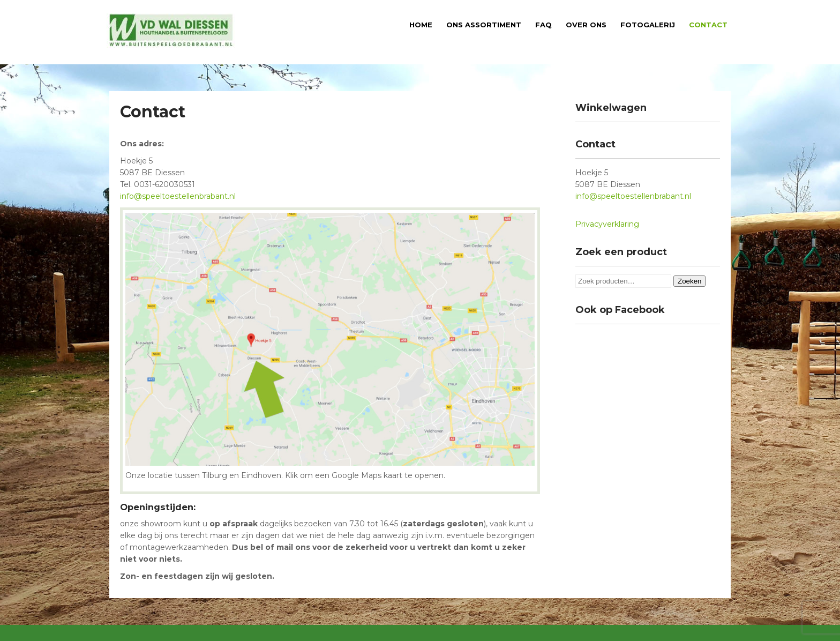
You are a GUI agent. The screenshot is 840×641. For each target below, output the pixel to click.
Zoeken (689, 281)
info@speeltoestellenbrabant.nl (178, 196)
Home (421, 25)
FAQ (543, 25)
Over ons (586, 25)
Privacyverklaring (607, 224)
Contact (708, 25)
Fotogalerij (648, 25)
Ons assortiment (484, 25)
